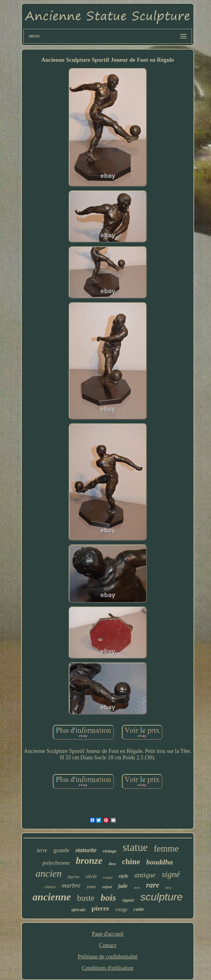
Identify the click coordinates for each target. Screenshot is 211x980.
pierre (100, 908)
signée (128, 900)
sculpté (108, 877)
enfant (107, 887)
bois (108, 897)
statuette (86, 850)
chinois (50, 887)
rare (153, 885)
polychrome (56, 863)
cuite (139, 909)
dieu (112, 864)
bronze (89, 861)
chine (131, 862)
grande (61, 850)
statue (135, 847)
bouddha (160, 862)
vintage (109, 851)
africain (78, 910)
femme (166, 848)
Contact (107, 945)
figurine (74, 877)
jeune (91, 887)
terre (42, 850)
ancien (48, 873)
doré (137, 888)
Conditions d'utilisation (108, 968)
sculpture (162, 897)
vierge (121, 909)
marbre (71, 885)
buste (86, 898)
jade (123, 886)
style (123, 876)
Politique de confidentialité (108, 957)
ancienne (52, 897)
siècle (91, 876)
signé (171, 874)
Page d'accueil (108, 934)
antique (145, 875)
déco (168, 888)
